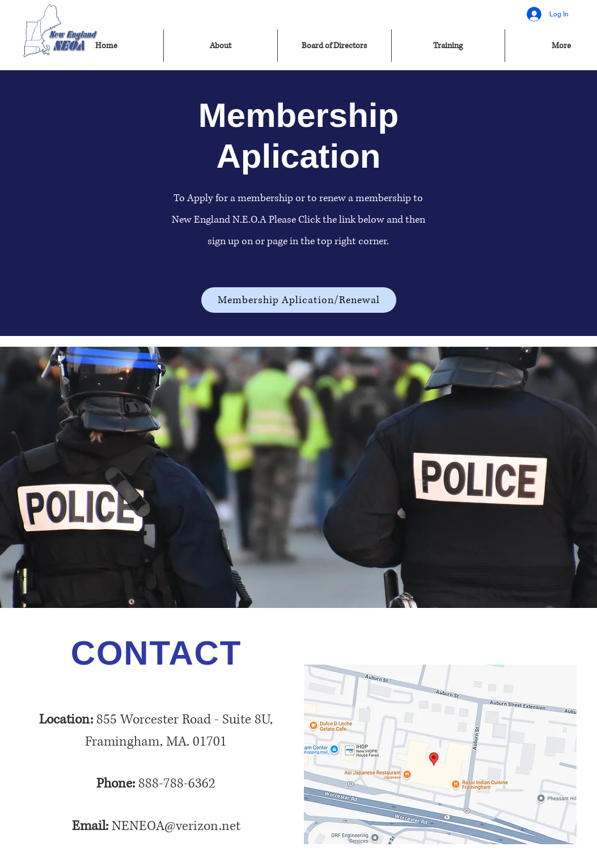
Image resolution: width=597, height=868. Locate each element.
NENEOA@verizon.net (176, 826)
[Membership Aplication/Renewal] (299, 300)
